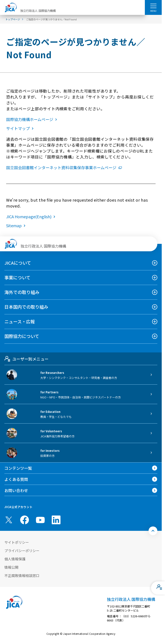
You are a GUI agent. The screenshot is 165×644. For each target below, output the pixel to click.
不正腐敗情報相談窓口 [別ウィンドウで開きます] (22, 575)
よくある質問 (16, 479)
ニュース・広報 (20, 321)
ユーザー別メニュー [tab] (26, 359)
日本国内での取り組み (26, 307)
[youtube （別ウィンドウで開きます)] (40, 520)
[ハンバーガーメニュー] (153, 6)
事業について (17, 277)
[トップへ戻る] (153, 531)
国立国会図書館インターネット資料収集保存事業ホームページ (64, 167)
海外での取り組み (22, 292)
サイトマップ (21, 128)
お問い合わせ (16, 490)
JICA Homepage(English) (32, 216)
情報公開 (11, 567)
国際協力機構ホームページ (32, 119)
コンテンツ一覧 (18, 468)
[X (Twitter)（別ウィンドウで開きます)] (9, 520)
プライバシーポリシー (22, 551)
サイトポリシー (17, 542)
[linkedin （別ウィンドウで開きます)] (56, 520)
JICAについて (18, 263)
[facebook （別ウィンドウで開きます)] (25, 520)
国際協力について (22, 336)
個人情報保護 (15, 559)
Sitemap (17, 225)
